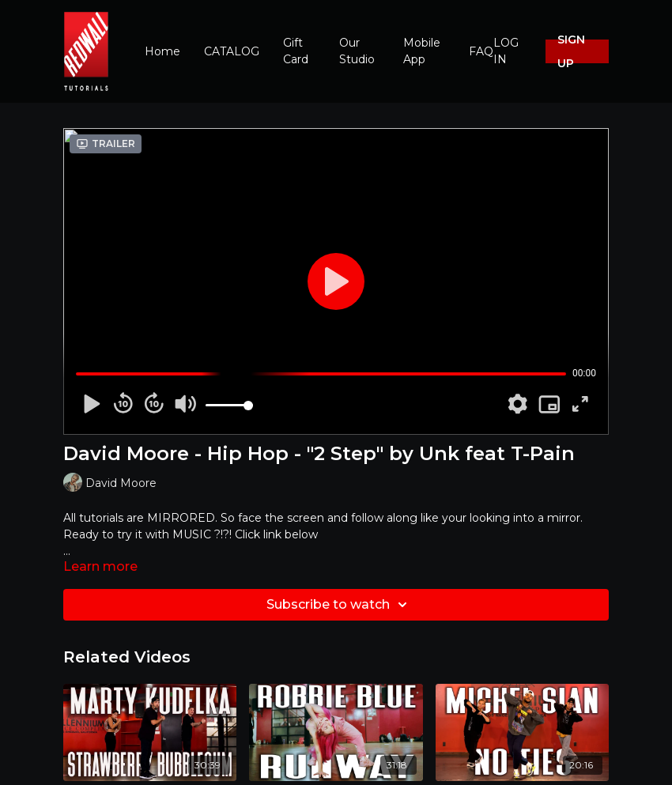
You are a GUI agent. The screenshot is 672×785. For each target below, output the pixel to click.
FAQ (481, 51)
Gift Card (296, 51)
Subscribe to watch (339, 605)
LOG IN (506, 51)
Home (162, 51)
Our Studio (357, 51)
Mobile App (422, 51)
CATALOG (232, 51)
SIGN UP (571, 51)
